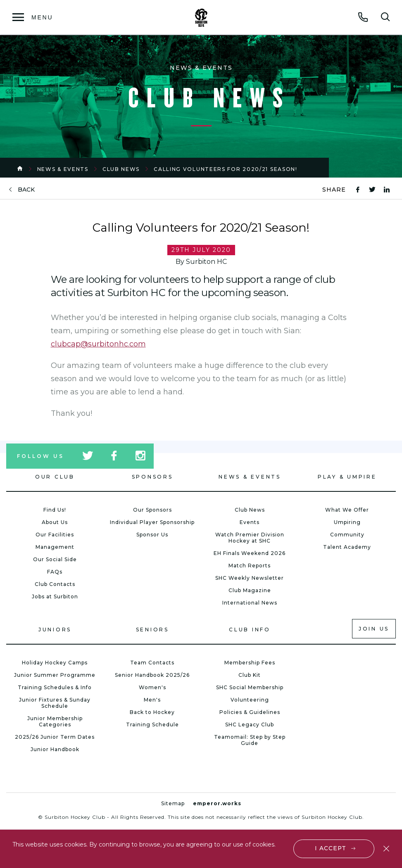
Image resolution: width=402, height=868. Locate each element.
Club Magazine (250, 590)
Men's (152, 700)
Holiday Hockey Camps (55, 663)
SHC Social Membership (250, 687)
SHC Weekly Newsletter (250, 578)
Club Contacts (55, 584)
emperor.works (217, 803)
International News (250, 603)
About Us (55, 522)
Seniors (152, 630)
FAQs (55, 572)
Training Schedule (152, 725)
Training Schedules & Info (55, 687)
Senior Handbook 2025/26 (152, 675)
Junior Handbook (55, 749)
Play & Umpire (347, 477)
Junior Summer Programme (55, 675)
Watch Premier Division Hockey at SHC (250, 538)
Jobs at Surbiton (55, 596)
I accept (331, 848)
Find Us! (55, 510)
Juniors (55, 630)
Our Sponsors (152, 510)
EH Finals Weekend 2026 (250, 553)
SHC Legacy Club (250, 725)
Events (250, 522)
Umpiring (347, 522)
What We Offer (347, 510)
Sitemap (173, 803)
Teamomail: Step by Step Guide (250, 740)
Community (347, 535)
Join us (374, 629)
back (26, 190)
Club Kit (250, 675)
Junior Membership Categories (55, 721)
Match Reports (250, 566)
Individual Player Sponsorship (152, 522)
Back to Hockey (152, 712)
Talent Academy (347, 547)
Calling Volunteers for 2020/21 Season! (226, 169)
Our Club (55, 477)
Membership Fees (250, 663)
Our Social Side (55, 559)
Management (55, 547)
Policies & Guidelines (250, 712)
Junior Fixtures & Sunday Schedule (55, 703)
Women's (152, 687)
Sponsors (152, 477)
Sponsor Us (152, 535)
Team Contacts (152, 663)
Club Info (250, 630)
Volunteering (250, 700)
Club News (121, 169)
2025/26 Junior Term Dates (55, 737)
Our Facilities (55, 535)
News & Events (63, 169)
